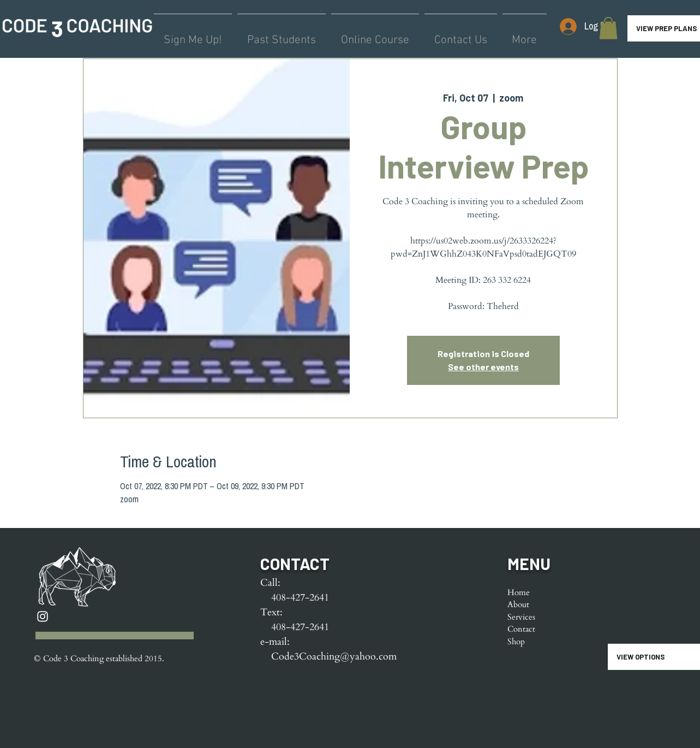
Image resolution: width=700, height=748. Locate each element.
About (518, 604)
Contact (521, 629)
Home (519, 592)
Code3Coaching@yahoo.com (334, 657)
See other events (483, 367)
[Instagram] (43, 616)
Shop (516, 642)
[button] (608, 28)
